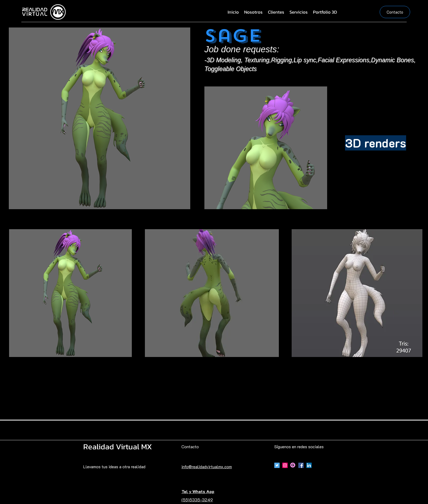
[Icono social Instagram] (285, 465)
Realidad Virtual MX (118, 447)
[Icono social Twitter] (277, 465)
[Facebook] (301, 465)
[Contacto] (395, 12)
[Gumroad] (293, 465)
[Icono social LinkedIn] (309, 465)
